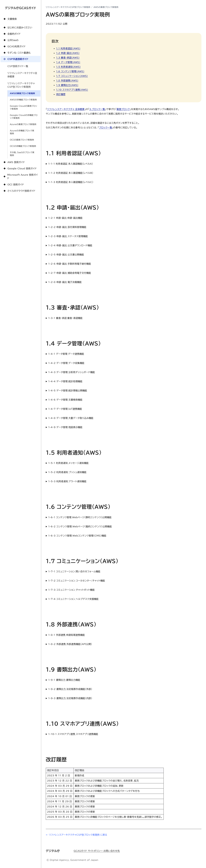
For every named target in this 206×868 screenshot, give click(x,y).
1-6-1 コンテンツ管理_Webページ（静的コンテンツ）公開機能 (80, 517)
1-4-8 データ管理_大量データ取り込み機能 (71, 418)
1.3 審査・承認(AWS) (68, 58)
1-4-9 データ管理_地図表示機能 (65, 427)
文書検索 (10, 19)
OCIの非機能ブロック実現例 (23, 146)
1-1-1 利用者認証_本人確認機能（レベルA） (71, 164)
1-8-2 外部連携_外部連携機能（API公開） (70, 644)
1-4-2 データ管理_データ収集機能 (66, 363)
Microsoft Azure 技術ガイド (20, 176)
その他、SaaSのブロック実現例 (22, 154)
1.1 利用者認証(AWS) (68, 48)
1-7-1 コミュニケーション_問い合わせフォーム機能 (74, 571)
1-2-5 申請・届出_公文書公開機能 (66, 255)
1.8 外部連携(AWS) (67, 81)
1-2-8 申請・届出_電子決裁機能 (65, 282)
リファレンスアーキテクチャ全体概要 (22, 75)
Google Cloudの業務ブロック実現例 (24, 107)
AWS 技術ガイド (14, 162)
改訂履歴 (61, 94)
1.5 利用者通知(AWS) (68, 67)
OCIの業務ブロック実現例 (22, 140)
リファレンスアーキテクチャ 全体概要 (66, 109)
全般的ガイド (12, 34)
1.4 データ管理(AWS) (68, 62)
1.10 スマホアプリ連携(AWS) (72, 90)
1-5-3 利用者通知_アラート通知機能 (67, 481)
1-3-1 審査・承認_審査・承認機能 (65, 318)
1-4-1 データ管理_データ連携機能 (66, 354)
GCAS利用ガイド (14, 46)
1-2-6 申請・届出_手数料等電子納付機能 (70, 264)
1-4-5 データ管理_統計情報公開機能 (68, 391)
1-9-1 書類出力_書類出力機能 (64, 680)
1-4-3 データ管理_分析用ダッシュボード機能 (72, 372)
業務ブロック (123, 109)
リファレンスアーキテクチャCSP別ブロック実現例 (21, 85)
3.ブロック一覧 (97, 109)
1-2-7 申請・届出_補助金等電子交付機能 (70, 273)
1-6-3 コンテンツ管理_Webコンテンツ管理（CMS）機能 (77, 536)
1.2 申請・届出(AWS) (68, 53)
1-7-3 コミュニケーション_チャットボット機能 (71, 590)
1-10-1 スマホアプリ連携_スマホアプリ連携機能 (73, 734)
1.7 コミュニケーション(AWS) (72, 76)
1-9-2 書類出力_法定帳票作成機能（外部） (70, 689)
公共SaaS (11, 40)
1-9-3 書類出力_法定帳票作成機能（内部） (70, 698)
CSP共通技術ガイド (16, 59)
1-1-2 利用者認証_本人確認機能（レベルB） (71, 173)
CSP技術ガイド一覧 (18, 66)
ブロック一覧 (106, 127)
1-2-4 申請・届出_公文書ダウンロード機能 (70, 245)
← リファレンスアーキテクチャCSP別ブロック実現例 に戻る (76, 835)
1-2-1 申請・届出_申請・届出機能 (65, 218)
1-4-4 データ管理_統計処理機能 (65, 381)
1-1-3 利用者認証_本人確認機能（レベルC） (71, 182)
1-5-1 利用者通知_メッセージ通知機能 (68, 463)
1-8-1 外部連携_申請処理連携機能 (67, 635)
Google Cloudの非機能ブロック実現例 (24, 117)
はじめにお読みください (18, 28)
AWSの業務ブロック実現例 (22, 93)
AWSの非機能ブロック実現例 (23, 100)
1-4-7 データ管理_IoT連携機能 (65, 409)
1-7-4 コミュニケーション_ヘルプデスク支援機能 (73, 599)
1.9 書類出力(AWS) (67, 85)
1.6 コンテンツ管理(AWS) (70, 71)
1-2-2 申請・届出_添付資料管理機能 (67, 227)
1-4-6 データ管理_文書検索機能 (65, 400)
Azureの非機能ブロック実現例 (22, 132)
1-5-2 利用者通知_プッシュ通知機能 (67, 472)
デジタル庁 (53, 850)
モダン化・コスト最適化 (17, 53)
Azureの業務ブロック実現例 (23, 124)
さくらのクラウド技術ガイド (19, 191)
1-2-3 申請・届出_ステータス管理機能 (68, 236)
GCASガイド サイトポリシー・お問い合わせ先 (97, 851)
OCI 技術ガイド (13, 185)
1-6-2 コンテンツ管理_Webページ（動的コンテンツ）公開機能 (80, 526)
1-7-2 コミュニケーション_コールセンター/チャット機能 (77, 581)
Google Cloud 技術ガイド (20, 168)
